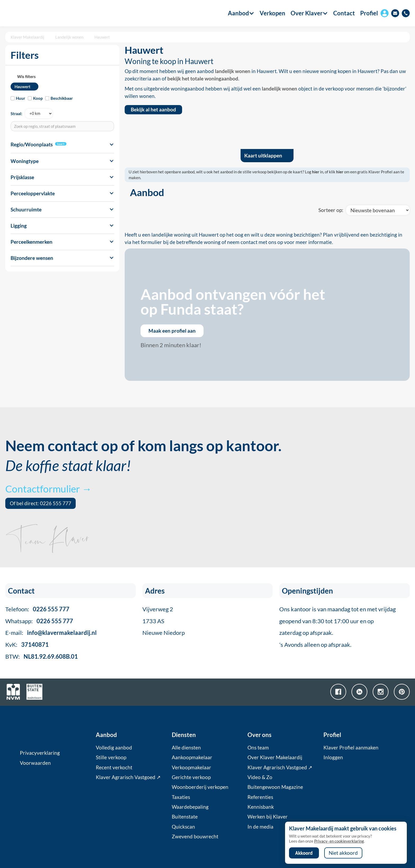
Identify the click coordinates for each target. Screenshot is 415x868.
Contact (344, 13)
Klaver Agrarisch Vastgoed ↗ (128, 777)
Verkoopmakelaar (191, 767)
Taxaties (181, 797)
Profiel (369, 13)
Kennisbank (261, 807)
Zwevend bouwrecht (195, 837)
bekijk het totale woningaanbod (203, 79)
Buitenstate (185, 817)
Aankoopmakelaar (192, 757)
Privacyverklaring (40, 753)
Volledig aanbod (114, 748)
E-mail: (51, 633)
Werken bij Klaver (268, 817)
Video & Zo (260, 777)
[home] (35, 13)
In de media (260, 827)
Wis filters (26, 76)
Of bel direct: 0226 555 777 (40, 503)
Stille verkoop (111, 757)
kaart (61, 144)
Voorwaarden (35, 763)
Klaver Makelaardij (27, 37)
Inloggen (333, 757)
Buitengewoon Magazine (275, 787)
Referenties (260, 797)
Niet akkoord (343, 853)
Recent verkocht (114, 767)
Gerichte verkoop (191, 777)
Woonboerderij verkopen (200, 787)
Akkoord (304, 853)
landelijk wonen (233, 71)
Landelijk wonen (69, 37)
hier (316, 172)
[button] (238, 13)
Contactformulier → (48, 489)
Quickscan (183, 827)
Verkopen (272, 13)
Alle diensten (186, 748)
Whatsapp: (39, 621)
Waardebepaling (190, 807)
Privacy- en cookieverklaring (339, 841)
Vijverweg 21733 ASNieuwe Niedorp (164, 621)
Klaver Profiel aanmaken (351, 748)
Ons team (258, 748)
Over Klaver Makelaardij (275, 757)
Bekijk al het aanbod (153, 110)
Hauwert (102, 37)
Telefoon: (37, 609)
